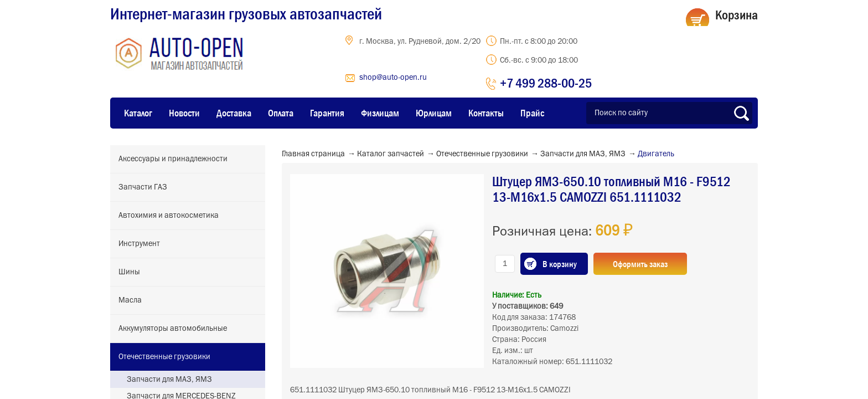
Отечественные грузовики (164, 357)
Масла (130, 300)
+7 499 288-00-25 (546, 83)
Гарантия (327, 113)
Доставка (234, 113)
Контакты (486, 113)
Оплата (281, 113)
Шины (129, 272)
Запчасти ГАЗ (143, 187)
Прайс (532, 113)
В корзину (560, 264)
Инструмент (139, 244)
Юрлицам (434, 113)
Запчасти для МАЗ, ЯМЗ (169, 380)
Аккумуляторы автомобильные (173, 329)
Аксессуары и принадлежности (173, 159)
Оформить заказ (640, 264)
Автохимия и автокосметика (169, 216)
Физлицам (380, 113)
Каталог (138, 113)
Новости (184, 113)
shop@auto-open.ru (393, 78)
